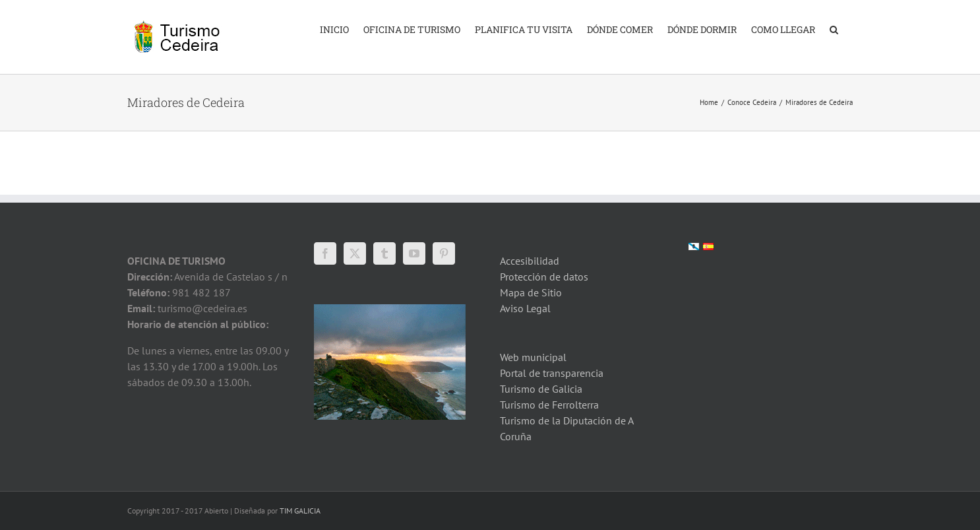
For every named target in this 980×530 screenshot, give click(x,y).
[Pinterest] (444, 253)
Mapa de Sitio (531, 292)
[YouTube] (414, 253)
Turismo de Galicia (541, 389)
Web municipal (533, 357)
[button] (834, 28)
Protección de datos (544, 277)
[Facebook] (325, 253)
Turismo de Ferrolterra (549, 405)
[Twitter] (355, 253)
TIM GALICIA (300, 511)
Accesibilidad (530, 261)
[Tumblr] (384, 253)
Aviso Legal (525, 308)
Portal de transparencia (552, 373)
